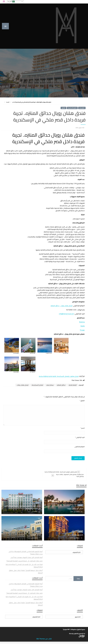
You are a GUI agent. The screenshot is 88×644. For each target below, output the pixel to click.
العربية (11, 2)
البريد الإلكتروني (80, 437)
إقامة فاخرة (73, 385)
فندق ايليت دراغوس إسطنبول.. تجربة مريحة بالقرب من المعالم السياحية (22, 507)
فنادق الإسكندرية (37, 385)
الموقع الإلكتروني (80, 447)
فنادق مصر (82, 108)
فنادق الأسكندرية (72, 108)
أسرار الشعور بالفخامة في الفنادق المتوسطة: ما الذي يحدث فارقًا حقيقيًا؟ (26, 553)
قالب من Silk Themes (44, 639)
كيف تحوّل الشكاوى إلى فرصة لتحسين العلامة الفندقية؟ (25, 561)
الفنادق (14, 102)
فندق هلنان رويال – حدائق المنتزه (62, 306)
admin (78, 512)
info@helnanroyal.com (66, 314)
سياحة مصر (50, 385)
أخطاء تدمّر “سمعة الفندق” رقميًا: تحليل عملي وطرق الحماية (26, 572)
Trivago (82, 330)
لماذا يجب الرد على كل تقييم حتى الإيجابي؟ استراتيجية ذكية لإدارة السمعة (24, 566)
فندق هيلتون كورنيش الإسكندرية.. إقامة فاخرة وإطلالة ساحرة (59, 376)
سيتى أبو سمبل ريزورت (75, 508)
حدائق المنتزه (61, 385)
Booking (82, 322)
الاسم (83, 428)
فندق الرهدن (36, 535)
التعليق (82, 401)
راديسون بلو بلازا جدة (76, 535)
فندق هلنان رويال (23, 385)
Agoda (83, 326)
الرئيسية (8, 102)
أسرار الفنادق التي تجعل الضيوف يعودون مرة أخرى (27, 557)
